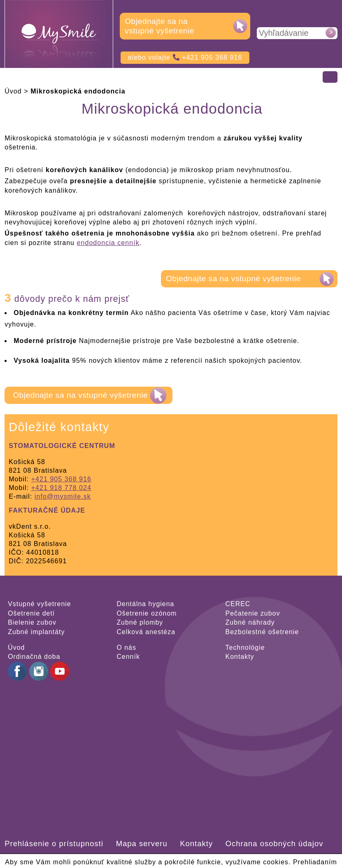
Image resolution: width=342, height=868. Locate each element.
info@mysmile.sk (63, 496)
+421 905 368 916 (61, 479)
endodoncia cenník (108, 243)
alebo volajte (185, 57)
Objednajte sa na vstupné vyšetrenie (159, 26)
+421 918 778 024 (61, 488)
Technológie (245, 647)
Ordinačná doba (34, 657)
